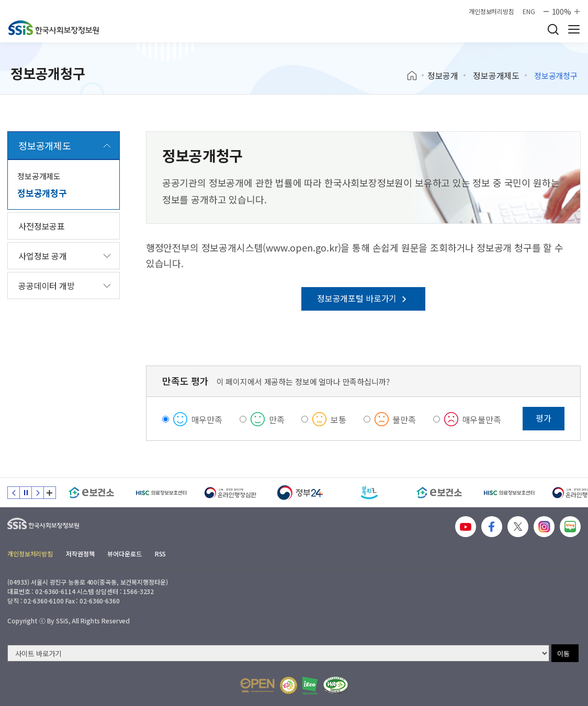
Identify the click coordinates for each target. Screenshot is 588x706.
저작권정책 (80, 554)
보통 (338, 419)
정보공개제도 (496, 75)
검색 (553, 29)
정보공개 (443, 75)
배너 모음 (50, 493)
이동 (563, 653)
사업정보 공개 (43, 256)
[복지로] (370, 493)
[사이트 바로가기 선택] (278, 653)
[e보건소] (91, 493)
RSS (161, 554)
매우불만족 (482, 419)
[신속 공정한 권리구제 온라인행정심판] (230, 493)
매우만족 (207, 419)
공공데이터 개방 (47, 286)
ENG (529, 12)
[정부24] (300, 493)
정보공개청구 (42, 193)
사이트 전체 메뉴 (574, 29)
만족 (277, 419)
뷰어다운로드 (124, 554)
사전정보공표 (42, 226)
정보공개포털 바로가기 (363, 298)
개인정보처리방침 (491, 12)
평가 (544, 418)
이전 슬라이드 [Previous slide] (14, 493)
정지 (26, 493)
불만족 (404, 419)
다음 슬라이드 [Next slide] (38, 493)
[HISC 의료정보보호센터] (161, 493)
